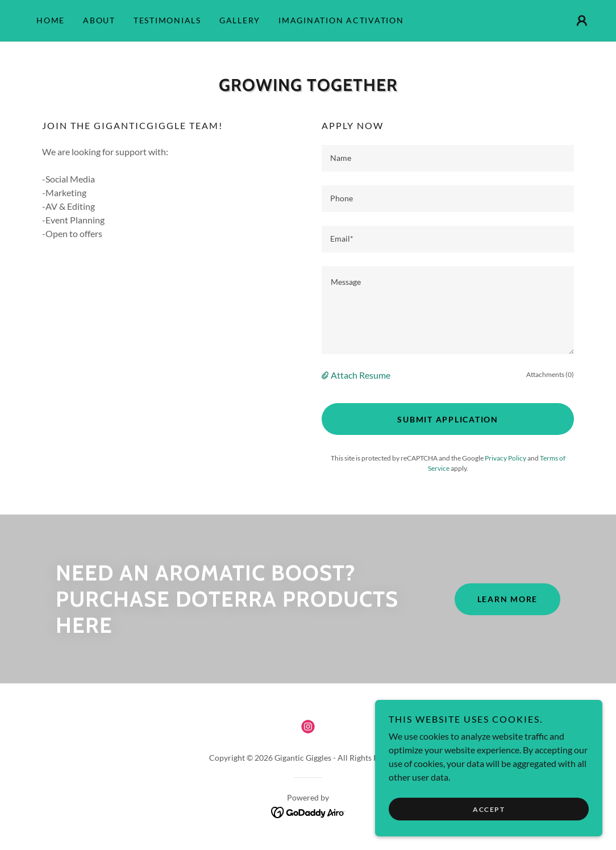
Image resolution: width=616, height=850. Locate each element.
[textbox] (448, 158)
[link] (308, 727)
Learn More (508, 599)
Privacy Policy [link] (505, 458)
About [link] (99, 20)
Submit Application (448, 419)
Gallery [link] (240, 20)
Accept (489, 809)
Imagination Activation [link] (341, 20)
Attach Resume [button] (361, 375)
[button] (582, 20)
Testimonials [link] (167, 20)
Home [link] (51, 20)
